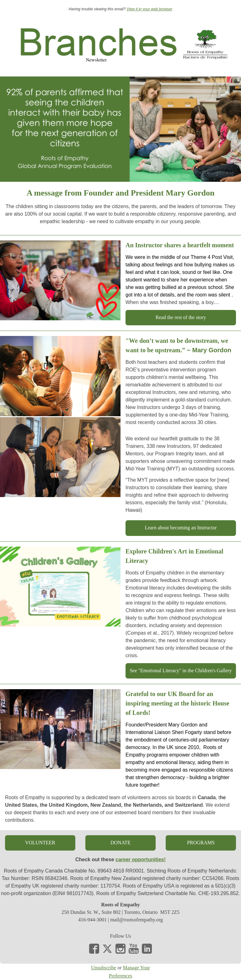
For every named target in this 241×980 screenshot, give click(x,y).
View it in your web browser (149, 9)
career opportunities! (141, 859)
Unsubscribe (104, 968)
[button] (181, 318)
